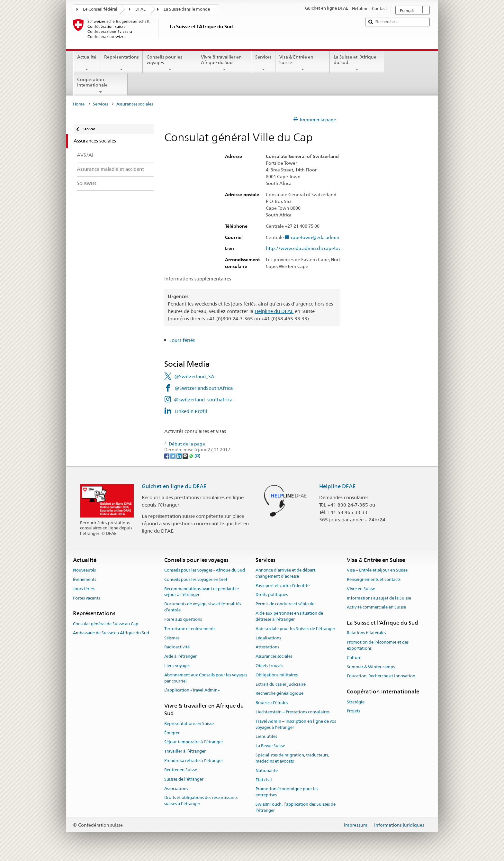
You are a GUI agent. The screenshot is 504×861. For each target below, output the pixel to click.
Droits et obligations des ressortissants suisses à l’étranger (201, 801)
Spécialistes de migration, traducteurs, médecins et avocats (292, 758)
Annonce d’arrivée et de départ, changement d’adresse (286, 573)
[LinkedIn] (180, 456)
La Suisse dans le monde (187, 9)
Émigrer (172, 733)
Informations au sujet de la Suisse (379, 598)
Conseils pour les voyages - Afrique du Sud (205, 570)
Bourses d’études (272, 703)
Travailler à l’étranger (185, 751)
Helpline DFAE (337, 486)
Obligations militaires (277, 675)
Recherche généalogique (279, 694)
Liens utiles (266, 737)
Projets (353, 711)
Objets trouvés (269, 666)
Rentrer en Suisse (181, 770)
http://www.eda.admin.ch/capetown (309, 248)
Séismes (172, 638)
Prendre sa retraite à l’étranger (194, 760)
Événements (85, 579)
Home (79, 104)
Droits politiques (272, 595)
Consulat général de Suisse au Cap (106, 624)
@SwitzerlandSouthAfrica (204, 388)
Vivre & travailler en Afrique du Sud (224, 63)
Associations (176, 788)
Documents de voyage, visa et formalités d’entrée (203, 607)
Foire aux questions (183, 619)
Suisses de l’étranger (184, 779)
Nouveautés (84, 570)
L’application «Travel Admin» (192, 690)
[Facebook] (167, 456)
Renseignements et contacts (374, 579)
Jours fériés (182, 340)
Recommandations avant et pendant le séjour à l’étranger (202, 592)
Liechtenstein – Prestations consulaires (292, 712)
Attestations (267, 647)
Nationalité (267, 770)
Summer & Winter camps (371, 667)
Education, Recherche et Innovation (381, 676)
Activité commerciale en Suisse (376, 607)
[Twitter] (173, 456)
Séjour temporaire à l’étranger (194, 742)
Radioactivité (177, 647)
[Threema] (186, 456)
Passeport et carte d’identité (283, 586)
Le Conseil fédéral (100, 9)
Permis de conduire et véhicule (285, 604)
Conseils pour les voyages (170, 63)
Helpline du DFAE (274, 311)
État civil (264, 780)
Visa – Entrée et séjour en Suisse (377, 570)
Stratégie (356, 702)
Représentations (121, 63)
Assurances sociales (274, 656)
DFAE (140, 9)
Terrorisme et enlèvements (190, 629)
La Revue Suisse (270, 746)
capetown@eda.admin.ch (318, 238)
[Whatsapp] (192, 456)
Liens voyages (177, 666)
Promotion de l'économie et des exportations (378, 645)
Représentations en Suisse (189, 724)
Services (263, 63)
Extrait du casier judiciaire (281, 684)
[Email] (197, 456)
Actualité (87, 63)
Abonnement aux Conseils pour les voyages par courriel (206, 678)
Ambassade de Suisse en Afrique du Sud (111, 633)
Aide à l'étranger (180, 656)
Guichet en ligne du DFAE (174, 486)
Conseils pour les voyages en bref (196, 579)
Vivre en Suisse (361, 589)
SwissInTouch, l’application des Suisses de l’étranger (296, 807)
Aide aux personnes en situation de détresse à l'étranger (289, 616)
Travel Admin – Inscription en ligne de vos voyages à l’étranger (296, 724)
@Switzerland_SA (194, 376)
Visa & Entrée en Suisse (303, 63)
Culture (354, 658)
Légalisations (268, 638)
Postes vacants (86, 598)
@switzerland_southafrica (203, 400)
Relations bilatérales (366, 633)
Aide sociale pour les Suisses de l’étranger (295, 629)
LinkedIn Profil (191, 411)
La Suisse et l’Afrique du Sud (357, 63)
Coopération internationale (100, 86)
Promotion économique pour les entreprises (287, 792)
